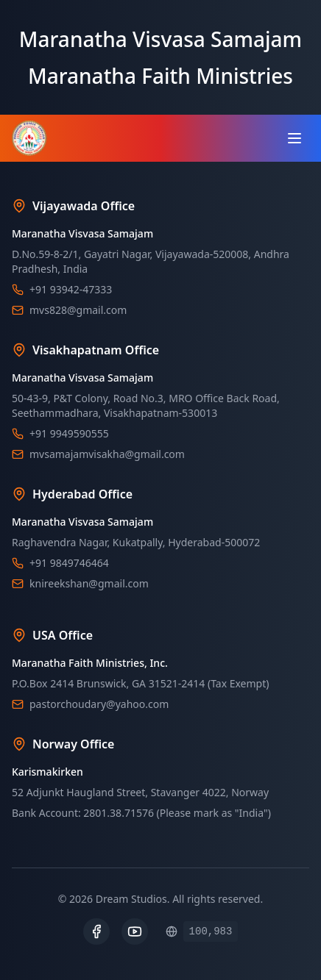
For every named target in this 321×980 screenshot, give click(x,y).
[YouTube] (135, 931)
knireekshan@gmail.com (89, 583)
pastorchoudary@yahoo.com (99, 704)
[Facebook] (96, 931)
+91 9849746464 (69, 563)
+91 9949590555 (69, 433)
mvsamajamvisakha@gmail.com (107, 454)
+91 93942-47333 (71, 289)
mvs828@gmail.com (78, 310)
